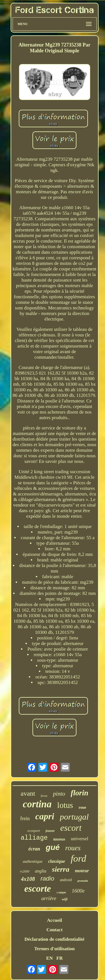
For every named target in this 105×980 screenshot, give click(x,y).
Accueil (55, 920)
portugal (74, 817)
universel (80, 839)
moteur (82, 871)
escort (71, 828)
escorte (38, 889)
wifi (65, 899)
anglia (41, 871)
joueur (50, 831)
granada (83, 881)
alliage (34, 838)
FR (60, 958)
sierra (61, 869)
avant (28, 793)
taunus (59, 839)
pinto (59, 794)
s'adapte (61, 892)
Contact (55, 930)
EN (50, 958)
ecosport (34, 831)
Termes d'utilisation (54, 949)
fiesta (44, 796)
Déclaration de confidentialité (54, 939)
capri (45, 816)
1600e (78, 891)
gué (53, 847)
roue (82, 807)
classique (57, 861)
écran (34, 849)
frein (25, 818)
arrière (49, 898)
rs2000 (25, 871)
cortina (37, 804)
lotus (65, 805)
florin (79, 793)
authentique (33, 861)
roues (73, 848)
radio (47, 878)
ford (78, 858)
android (66, 880)
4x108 (28, 879)
